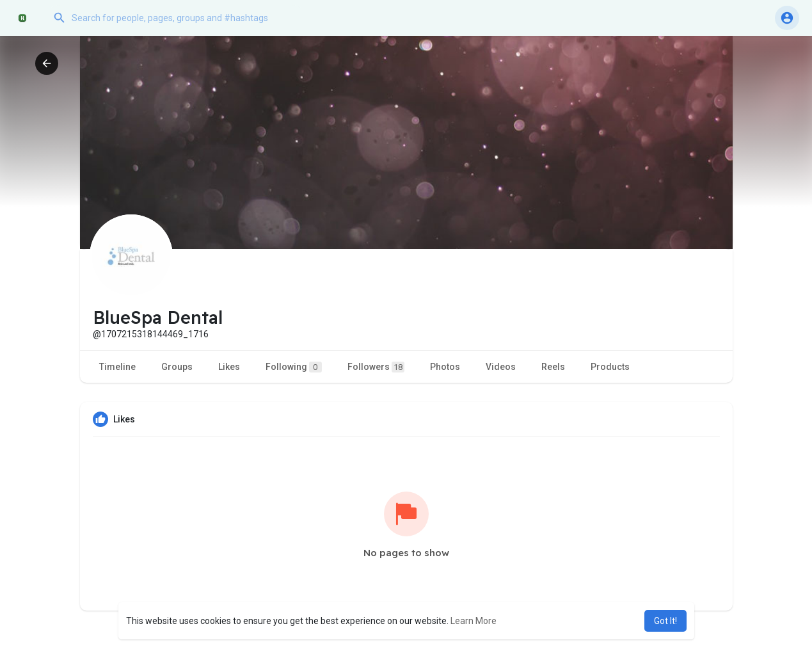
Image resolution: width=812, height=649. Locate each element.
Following (294, 367)
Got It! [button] (665, 621)
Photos (445, 367)
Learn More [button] (474, 621)
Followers (376, 367)
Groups (177, 367)
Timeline (117, 367)
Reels (553, 367)
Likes (229, 367)
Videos (501, 367)
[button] (176, 18)
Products (610, 367)
